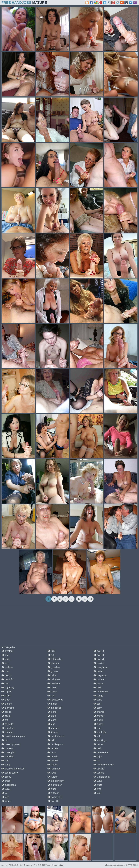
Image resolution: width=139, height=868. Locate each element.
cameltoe (8, 728)
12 (79, 599)
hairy (52, 675)
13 (85, 599)
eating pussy (10, 773)
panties (99, 663)
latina (52, 720)
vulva (98, 781)
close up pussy (11, 744)
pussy (98, 683)
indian (52, 704)
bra (5, 720)
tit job (98, 756)
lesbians (53, 728)
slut (97, 728)
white (98, 785)
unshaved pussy (104, 765)
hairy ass (54, 679)
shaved (99, 712)
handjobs (54, 683)
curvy (6, 765)
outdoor (53, 793)
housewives (55, 700)
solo (97, 736)
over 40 (53, 801)
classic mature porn (13, 736)
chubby (7, 732)
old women (55, 785)
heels (52, 688)
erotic (6, 781)
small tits (100, 732)
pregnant (100, 675)
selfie (98, 700)
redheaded (101, 692)
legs (51, 724)
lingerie (53, 732)
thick (98, 748)
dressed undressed (13, 769)
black (6, 700)
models (53, 748)
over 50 (99, 651)
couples (7, 748)
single (98, 720)
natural (53, 761)
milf (51, 740)
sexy (98, 708)
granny (53, 671)
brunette (7, 724)
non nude (54, 769)
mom (52, 752)
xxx (97, 793)
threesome (101, 752)
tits (97, 761)
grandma (54, 667)
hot (51, 696)
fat (4, 793)
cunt (5, 761)
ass (5, 663)
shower (99, 716)
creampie (8, 752)
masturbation (56, 736)
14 (91, 599)
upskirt (99, 769)
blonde (7, 704)
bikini (6, 696)
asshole (7, 667)
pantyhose (101, 667)
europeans (9, 785)
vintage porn (102, 777)
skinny (98, 724)
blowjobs (8, 708)
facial (6, 789)
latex (52, 716)
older (52, 789)
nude (52, 773)
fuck (51, 651)
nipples (53, 765)
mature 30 (54, 797)
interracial (54, 708)
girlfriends (54, 659)
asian (6, 659)
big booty (8, 688)
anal (5, 655)
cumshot (7, 756)
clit (5, 740)
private (99, 679)
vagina (99, 773)
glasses (53, 663)
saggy (98, 696)
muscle (53, 756)
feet (5, 797)
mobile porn (55, 744)
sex (97, 704)
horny (52, 692)
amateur (7, 651)
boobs (6, 712)
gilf (51, 655)
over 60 (99, 655)
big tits (6, 692)
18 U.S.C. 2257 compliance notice (48, 865)
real (97, 688)
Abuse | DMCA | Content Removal (17, 865)
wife (97, 789)
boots (6, 716)
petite (98, 671)
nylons (53, 777)
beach (6, 675)
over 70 (99, 659)
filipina (6, 801)
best (5, 683)
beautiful (7, 679)
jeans (52, 712)
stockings (100, 740)
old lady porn (56, 781)
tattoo (98, 744)
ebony (6, 777)
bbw (5, 671)
